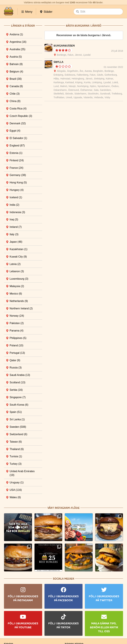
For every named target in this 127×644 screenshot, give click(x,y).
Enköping (58, 75)
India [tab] (14, 205)
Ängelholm (73, 71)
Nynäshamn (104, 86)
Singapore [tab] (18, 397)
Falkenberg (83, 75)
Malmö (64, 86)
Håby (56, 79)
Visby (107, 97)
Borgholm (98, 71)
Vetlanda (99, 97)
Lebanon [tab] (17, 271)
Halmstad (65, 79)
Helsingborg (78, 79)
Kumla (87, 82)
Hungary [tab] (17, 190)
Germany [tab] (18, 175)
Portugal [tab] (17, 353)
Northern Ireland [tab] (21, 308)
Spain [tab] (16, 412)
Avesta (88, 71)
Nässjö (72, 86)
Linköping (97, 82)
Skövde (69, 94)
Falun (71, 55)
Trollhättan (59, 97)
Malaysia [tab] (17, 286)
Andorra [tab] (16, 34)
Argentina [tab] (18, 42)
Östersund (74, 90)
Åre (81, 71)
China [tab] (15, 101)
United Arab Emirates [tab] (22, 473)
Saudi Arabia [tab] (20, 375)
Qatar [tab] (15, 360)
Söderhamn (80, 94)
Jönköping (99, 79)
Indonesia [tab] (17, 212)
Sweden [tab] (18, 427)
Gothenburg (111, 75)
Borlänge (62, 55)
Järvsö (78, 55)
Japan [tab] (16, 242)
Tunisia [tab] (16, 456)
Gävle (100, 75)
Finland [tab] (17, 160)
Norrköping (83, 86)
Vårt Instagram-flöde (63, 508)
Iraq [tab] (14, 219)
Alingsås (61, 71)
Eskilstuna (70, 75)
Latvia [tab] (15, 264)
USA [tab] (16, 490)
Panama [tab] (17, 331)
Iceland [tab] (16, 197)
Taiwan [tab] (16, 442)
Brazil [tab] (16, 79)
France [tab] (16, 168)
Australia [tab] (17, 49)
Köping (79, 82)
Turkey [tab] (16, 464)
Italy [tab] (14, 234)
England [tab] (17, 146)
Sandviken (105, 90)
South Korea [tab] (19, 405)
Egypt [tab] (15, 131)
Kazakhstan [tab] (19, 249)
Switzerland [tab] (18, 434)
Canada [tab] (16, 86)
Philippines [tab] (18, 338)
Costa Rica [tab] (18, 109)
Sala (96, 90)
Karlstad (70, 82)
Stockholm (93, 94)
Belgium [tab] (16, 72)
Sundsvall (105, 94)
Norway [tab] (17, 316)
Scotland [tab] (17, 382)
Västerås (88, 97)
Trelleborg (117, 94)
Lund (56, 86)
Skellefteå (59, 94)
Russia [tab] (16, 368)
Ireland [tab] (16, 227)
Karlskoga (59, 82)
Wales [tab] (15, 497)
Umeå (69, 97)
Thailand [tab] (17, 449)
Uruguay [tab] (17, 482)
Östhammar (86, 90)
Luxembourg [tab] (19, 279)
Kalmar (109, 79)
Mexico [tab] (16, 294)
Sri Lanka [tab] (17, 419)
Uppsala (78, 97)
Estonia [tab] (16, 153)
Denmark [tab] (18, 123)
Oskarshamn (60, 90)
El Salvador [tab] (18, 138)
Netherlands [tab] (19, 301)
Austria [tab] (16, 57)
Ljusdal (87, 55)
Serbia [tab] (16, 390)
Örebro (115, 86)
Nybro (93, 86)
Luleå (115, 82)
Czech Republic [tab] (21, 116)
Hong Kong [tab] (18, 183)
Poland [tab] (16, 345)
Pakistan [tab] (17, 323)
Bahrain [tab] (16, 64)
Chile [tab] (15, 94)
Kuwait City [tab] (18, 257)
